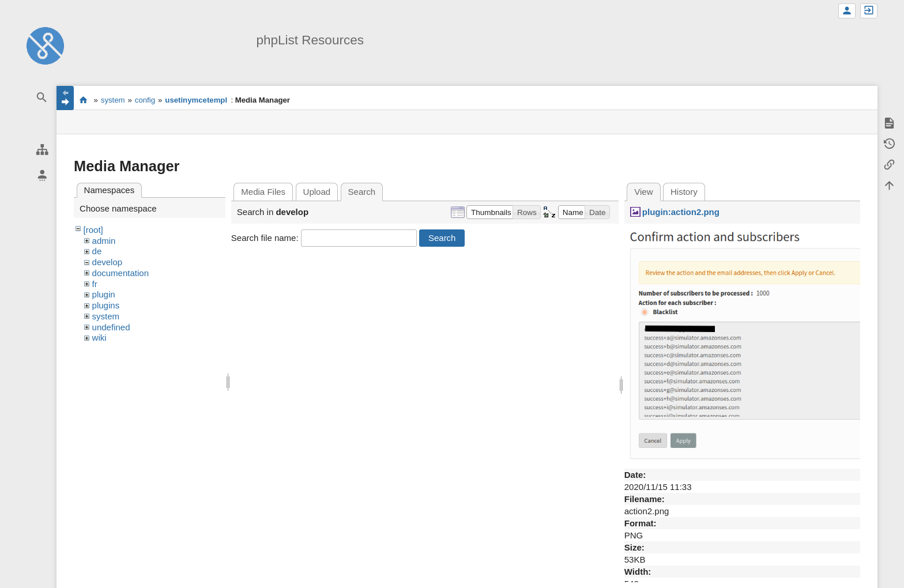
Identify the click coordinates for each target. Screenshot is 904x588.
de (97, 251)
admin (104, 241)
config (145, 100)
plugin (104, 294)
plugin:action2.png (681, 212)
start (83, 100)
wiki (99, 338)
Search (442, 238)
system (113, 100)
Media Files (263, 192)
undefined (111, 327)
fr (95, 284)
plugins (106, 305)
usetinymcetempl (196, 100)
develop (108, 262)
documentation (120, 273)
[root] (93, 230)
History (684, 192)
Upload (317, 192)
